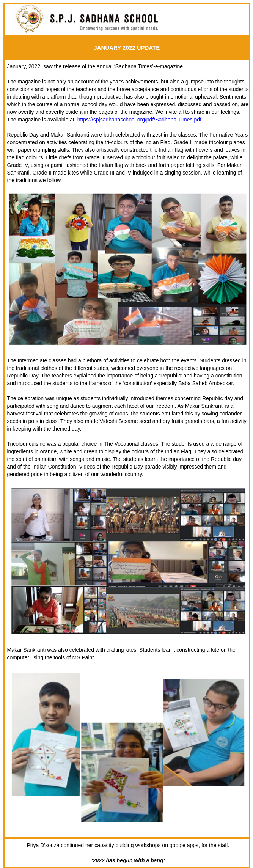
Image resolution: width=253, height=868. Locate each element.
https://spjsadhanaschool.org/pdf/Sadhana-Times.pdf (139, 120)
